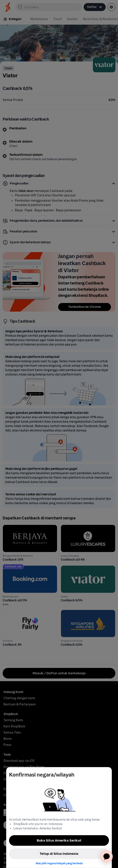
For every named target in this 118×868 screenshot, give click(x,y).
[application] (107, 857)
